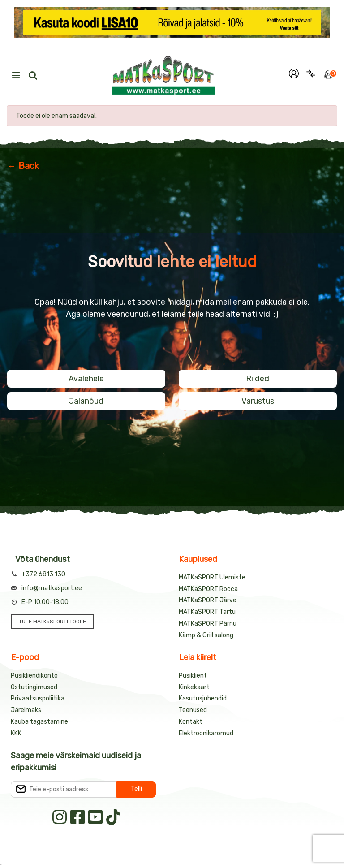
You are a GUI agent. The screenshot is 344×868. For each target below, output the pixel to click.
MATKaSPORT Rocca (208, 589)
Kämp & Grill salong (206, 635)
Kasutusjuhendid (203, 698)
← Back (23, 166)
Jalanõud (86, 401)
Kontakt (191, 722)
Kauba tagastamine (39, 722)
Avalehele (86, 379)
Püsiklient (193, 676)
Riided (258, 379)
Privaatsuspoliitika (38, 698)
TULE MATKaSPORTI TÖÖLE (52, 622)
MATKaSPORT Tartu (207, 612)
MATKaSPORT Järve (208, 600)
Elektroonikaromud (206, 733)
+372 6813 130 (43, 574)
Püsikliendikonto (34, 676)
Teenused (193, 710)
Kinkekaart (194, 687)
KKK (16, 733)
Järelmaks (26, 710)
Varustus (258, 401)
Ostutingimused (34, 687)
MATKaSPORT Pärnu (208, 624)
